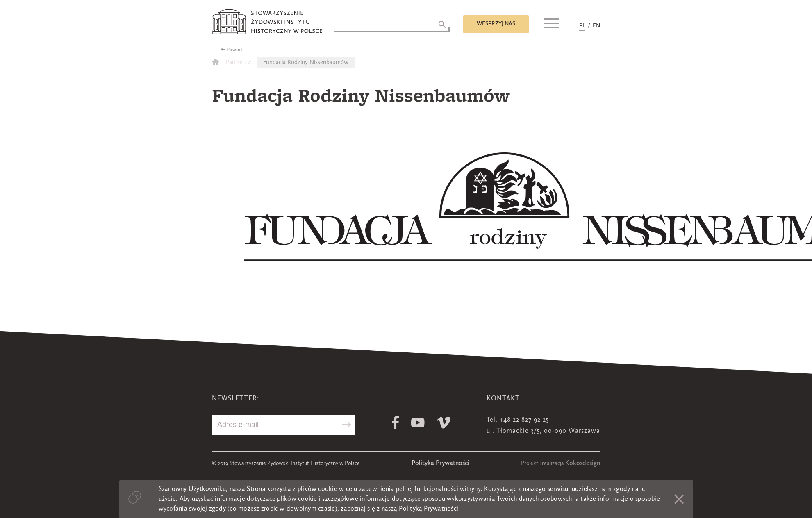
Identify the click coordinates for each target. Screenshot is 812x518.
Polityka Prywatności (440, 463)
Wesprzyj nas (496, 24)
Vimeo (444, 423)
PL (582, 26)
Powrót (235, 50)
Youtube (418, 423)
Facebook (395, 423)
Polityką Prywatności (429, 509)
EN (596, 26)
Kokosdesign (583, 463)
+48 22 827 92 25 (524, 420)
